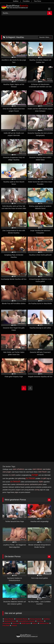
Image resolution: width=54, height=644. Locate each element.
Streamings (7, 623)
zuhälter (38, 478)
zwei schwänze (18, 469)
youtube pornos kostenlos (33, 487)
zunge (35, 475)
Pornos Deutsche (36, 619)
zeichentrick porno (36, 484)
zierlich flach (7, 484)
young (37, 490)
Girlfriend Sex (44, 623)
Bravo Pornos (9, 619)
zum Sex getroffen (8, 478)
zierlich (13, 484)
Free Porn (6, 625)
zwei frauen (42, 472)
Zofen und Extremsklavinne (29, 482)
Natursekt (16, 623)
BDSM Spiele (26, 623)
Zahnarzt (11, 487)
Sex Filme (40, 621)
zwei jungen (7, 472)
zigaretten (47, 482)
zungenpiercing (26, 475)
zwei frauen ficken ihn (19, 472)
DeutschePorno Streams (27, 621)
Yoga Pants (11, 492)
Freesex (14, 625)
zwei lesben (47, 469)
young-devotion (29, 490)
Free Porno (38, 1)
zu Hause (30, 478)
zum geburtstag (20, 478)
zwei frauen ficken (32, 472)
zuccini (8, 482)
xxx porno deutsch (24, 492)
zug (48, 478)
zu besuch (15, 481)
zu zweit (12, 475)
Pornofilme (26, 1)
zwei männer (37, 469)
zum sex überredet (44, 475)
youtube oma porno (9, 490)
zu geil (44, 478)
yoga (16, 492)
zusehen (18, 475)
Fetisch (35, 623)
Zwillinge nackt (7, 469)
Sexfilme (16, 1)
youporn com (20, 490)
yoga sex (43, 490)
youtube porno (47, 487)
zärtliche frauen (20, 487)
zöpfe (41, 482)
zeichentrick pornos (23, 484)
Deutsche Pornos (22, 619)
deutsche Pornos (10, 621)
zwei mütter (28, 469)
